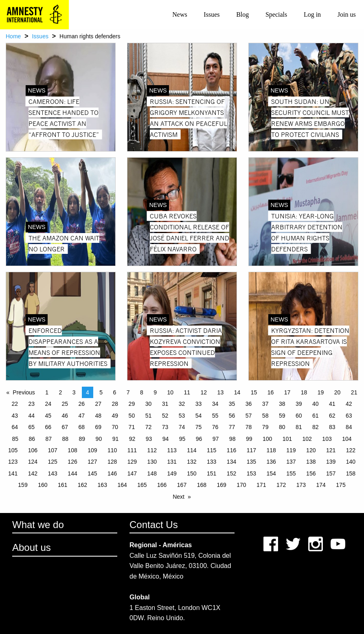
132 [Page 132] (192, 462)
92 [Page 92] (132, 439)
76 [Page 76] (215, 427)
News (180, 14)
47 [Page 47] (82, 416)
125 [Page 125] (53, 462)
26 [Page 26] (82, 404)
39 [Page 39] (299, 404)
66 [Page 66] (48, 427)
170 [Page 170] (241, 485)
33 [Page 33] (199, 404)
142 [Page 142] (33, 473)
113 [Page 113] (172, 450)
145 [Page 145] (92, 473)
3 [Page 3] (74, 392)
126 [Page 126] (72, 462)
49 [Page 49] (115, 416)
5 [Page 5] (101, 392)
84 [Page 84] (349, 427)
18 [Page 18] (304, 392)
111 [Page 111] (132, 450)
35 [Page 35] (232, 404)
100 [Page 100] (267, 439)
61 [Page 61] (316, 416)
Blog (242, 14)
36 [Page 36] (249, 404)
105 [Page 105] (13, 450)
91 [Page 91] (116, 439)
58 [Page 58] (265, 416)
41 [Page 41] (332, 404)
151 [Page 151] (212, 473)
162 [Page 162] (82, 485)
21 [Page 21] (354, 392)
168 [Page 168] (202, 485)
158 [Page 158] (351, 473)
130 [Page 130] (152, 462)
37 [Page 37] (265, 404)
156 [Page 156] (311, 473)
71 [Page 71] (132, 427)
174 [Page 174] (321, 485)
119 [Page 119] (291, 450)
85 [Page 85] (15, 439)
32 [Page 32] (182, 404)
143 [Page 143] (53, 473)
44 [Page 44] (31, 416)
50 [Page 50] (132, 416)
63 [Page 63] (349, 416)
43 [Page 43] (15, 416)
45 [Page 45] (48, 416)
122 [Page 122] (351, 450)
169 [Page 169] (221, 485)
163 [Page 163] (102, 485)
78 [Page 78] (249, 427)
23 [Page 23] (31, 404)
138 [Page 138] (311, 462)
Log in (312, 14)
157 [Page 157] (331, 473)
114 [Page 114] (192, 450)
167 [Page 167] (182, 485)
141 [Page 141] (13, 473)
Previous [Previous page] (24, 392)
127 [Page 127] (92, 462)
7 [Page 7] (128, 392)
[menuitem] (180, 15)
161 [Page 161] (62, 485)
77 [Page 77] (232, 427)
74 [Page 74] (182, 427)
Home (13, 36)
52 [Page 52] (165, 416)
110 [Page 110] (112, 450)
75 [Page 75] (199, 427)
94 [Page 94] (166, 439)
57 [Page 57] (249, 416)
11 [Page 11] (187, 392)
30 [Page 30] (149, 404)
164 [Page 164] (122, 485)
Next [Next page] (179, 497)
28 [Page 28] (115, 404)
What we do (38, 525)
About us (32, 547)
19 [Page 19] (321, 392)
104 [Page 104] (347, 439)
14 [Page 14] (237, 392)
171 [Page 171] (261, 485)
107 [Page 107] (53, 450)
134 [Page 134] (231, 462)
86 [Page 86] (32, 439)
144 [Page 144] (72, 473)
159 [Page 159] (23, 485)
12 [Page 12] (204, 392)
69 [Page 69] (99, 427)
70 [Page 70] (115, 427)
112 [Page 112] (152, 450)
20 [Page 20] (338, 392)
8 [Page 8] (142, 392)
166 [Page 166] (162, 485)
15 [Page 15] (254, 392)
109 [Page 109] (92, 450)
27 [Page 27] (99, 404)
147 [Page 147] (132, 473)
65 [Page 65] (31, 427)
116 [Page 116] (231, 450)
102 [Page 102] (307, 439)
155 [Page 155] (291, 473)
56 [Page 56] (232, 416)
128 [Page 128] (112, 462)
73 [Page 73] (165, 427)
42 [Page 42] (349, 404)
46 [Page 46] (65, 416)
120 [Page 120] (311, 450)
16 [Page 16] (271, 392)
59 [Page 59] (282, 416)
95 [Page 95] (182, 439)
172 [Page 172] (281, 485)
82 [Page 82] (316, 427)
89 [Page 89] (82, 439)
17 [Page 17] (287, 392)
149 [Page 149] (172, 473)
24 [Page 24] (48, 404)
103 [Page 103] (327, 439)
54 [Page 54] (199, 416)
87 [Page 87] (49, 439)
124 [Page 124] (33, 462)
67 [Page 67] (65, 427)
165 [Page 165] (142, 485)
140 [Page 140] (351, 462)
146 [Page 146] (112, 473)
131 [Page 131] (172, 462)
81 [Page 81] (299, 427)
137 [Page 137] (291, 462)
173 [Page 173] (301, 485)
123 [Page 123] (13, 462)
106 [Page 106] (33, 450)
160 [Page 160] (43, 485)
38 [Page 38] (282, 404)
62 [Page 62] (332, 416)
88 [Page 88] (66, 439)
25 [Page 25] (65, 404)
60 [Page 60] (299, 416)
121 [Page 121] (331, 450)
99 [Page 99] (249, 439)
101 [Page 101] (287, 439)
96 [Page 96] (199, 439)
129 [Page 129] (132, 462)
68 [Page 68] (82, 427)
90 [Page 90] (99, 439)
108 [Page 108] (72, 450)
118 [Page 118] (271, 450)
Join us (347, 14)
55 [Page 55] (215, 416)
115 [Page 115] (212, 450)
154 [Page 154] (271, 473)
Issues (212, 14)
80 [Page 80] (282, 427)
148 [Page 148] (152, 473)
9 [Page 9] (155, 392)
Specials (276, 14)
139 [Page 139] (331, 462)
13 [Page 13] (221, 392)
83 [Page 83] (332, 427)
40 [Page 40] (316, 404)
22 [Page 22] (15, 404)
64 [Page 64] (15, 427)
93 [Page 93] (149, 439)
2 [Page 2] (61, 392)
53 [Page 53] (182, 416)
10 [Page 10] (171, 392)
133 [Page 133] (212, 462)
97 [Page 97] (216, 439)
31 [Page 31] (165, 404)
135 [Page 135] (251, 462)
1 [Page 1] (47, 392)
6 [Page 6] (115, 392)
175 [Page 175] (341, 485)
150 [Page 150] (192, 473)
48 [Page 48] (99, 416)
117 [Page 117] (251, 450)
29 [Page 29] (132, 404)
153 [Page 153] (251, 473)
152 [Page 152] (231, 473)
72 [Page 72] (149, 427)
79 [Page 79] (265, 427)
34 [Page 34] (215, 404)
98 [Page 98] (232, 439)
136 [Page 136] (271, 462)
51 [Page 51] (149, 416)
